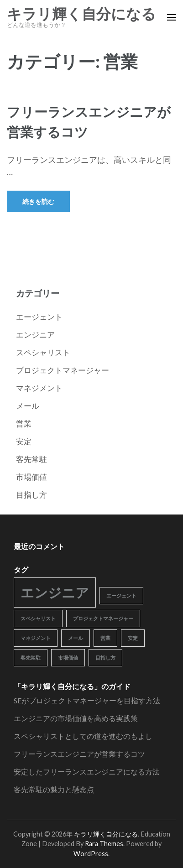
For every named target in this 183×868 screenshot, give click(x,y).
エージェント (39, 317)
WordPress (91, 854)
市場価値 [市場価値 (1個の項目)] (68, 657)
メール (28, 406)
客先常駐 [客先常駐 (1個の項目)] (31, 657)
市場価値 (31, 477)
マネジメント (39, 388)
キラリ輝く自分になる (81, 14)
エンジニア (35, 335)
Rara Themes (104, 844)
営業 (24, 424)
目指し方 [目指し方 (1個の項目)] (105, 657)
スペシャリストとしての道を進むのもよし (83, 736)
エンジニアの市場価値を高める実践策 (76, 718)
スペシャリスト (43, 352)
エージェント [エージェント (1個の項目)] (121, 595)
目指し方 (31, 495)
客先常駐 (31, 459)
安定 (24, 441)
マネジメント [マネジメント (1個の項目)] (36, 638)
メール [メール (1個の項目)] (76, 638)
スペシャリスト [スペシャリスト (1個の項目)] (38, 618)
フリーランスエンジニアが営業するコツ (79, 754)
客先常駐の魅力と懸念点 (54, 789)
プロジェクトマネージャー (63, 370)
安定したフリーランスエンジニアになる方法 (87, 772)
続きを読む (38, 201)
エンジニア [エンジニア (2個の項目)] (55, 592)
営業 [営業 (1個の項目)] (105, 638)
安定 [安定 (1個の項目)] (133, 638)
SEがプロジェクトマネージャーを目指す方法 (87, 700)
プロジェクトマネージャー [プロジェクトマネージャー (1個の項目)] (103, 618)
